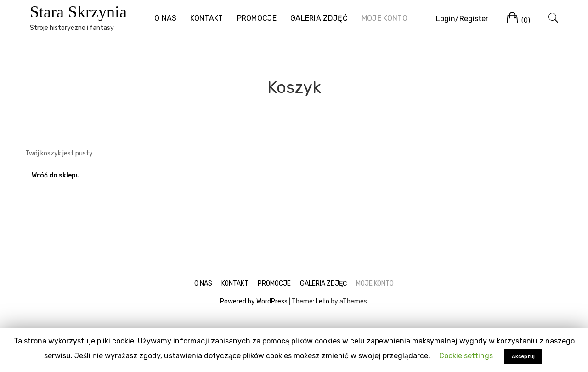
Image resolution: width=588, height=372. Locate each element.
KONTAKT (206, 18)
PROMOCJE (257, 18)
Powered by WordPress (254, 301)
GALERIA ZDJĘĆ (319, 18)
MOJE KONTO (384, 18)
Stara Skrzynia (78, 12)
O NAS (166, 18)
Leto (322, 301)
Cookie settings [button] (466, 356)
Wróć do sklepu (56, 175)
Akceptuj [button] (523, 357)
